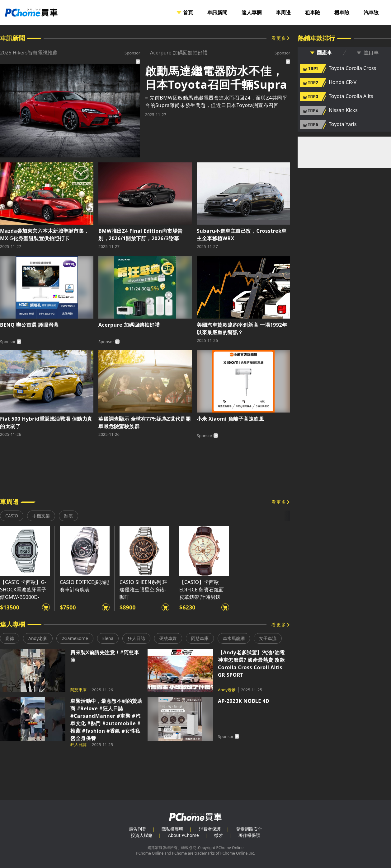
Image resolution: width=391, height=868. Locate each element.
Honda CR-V (343, 82)
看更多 (279, 38)
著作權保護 (249, 835)
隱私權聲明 (172, 829)
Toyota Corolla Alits (351, 96)
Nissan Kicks (343, 110)
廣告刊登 (138, 829)
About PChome (184, 835)
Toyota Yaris (343, 124)
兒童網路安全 (249, 829)
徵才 (219, 835)
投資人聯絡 (142, 835)
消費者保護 (210, 829)
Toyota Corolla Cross (352, 68)
